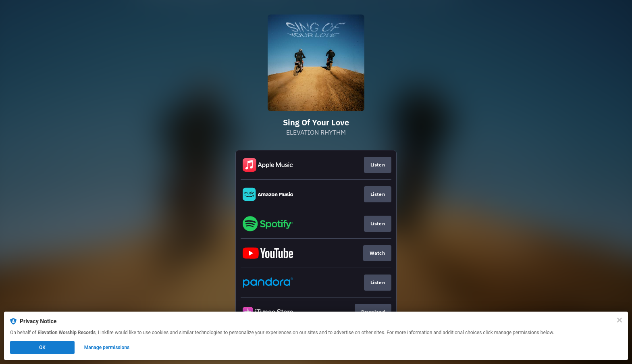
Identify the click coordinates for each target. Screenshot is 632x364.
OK (42, 347)
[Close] (620, 320)
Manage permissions (107, 347)
